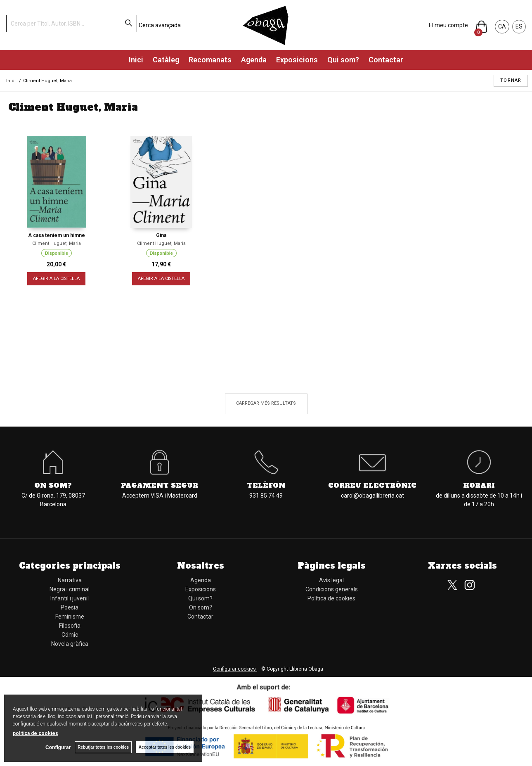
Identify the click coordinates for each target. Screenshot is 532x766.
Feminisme (70, 617)
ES (519, 26)
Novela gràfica (70, 644)
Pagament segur (160, 485)
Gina (161, 235)
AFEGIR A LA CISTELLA (56, 279)
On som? (53, 485)
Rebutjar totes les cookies (103, 747)
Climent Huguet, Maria (57, 243)
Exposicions (297, 60)
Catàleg (166, 60)
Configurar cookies (235, 669)
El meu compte (448, 25)
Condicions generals (332, 589)
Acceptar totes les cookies (165, 747)
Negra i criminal (70, 589)
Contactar (386, 60)
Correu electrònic (372, 485)
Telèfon (266, 485)
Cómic (70, 635)
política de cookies (35, 733)
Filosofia (70, 626)
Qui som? (343, 60)
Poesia (70, 607)
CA (502, 26)
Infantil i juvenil (70, 598)
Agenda (254, 60)
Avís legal (331, 580)
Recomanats (210, 60)
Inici (136, 60)
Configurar (58, 747)
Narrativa (70, 580)
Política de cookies (331, 598)
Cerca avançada (160, 25)
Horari (479, 485)
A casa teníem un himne (57, 235)
